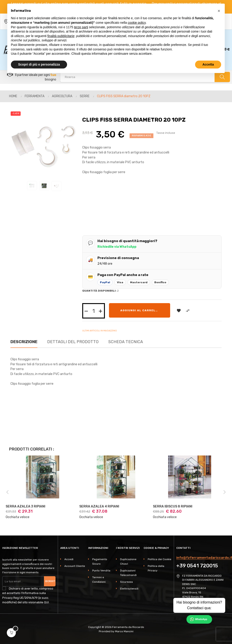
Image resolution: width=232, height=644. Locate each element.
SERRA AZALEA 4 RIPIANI (99, 507)
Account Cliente (75, 566)
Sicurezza (126, 582)
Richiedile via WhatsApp (117, 247)
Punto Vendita (101, 571)
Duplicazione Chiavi (128, 561)
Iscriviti (50, 581)
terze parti (81, 27)
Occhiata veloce (18, 517)
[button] (219, 11)
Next (225, 492)
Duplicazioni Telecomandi (128, 573)
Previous (7, 492)
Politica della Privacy (156, 568)
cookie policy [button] (137, 23)
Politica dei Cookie (159, 559)
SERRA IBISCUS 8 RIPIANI (173, 507)
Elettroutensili (129, 589)
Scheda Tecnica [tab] (126, 342)
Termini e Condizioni (99, 580)
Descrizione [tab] (24, 342)
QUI (46, 602)
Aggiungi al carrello (140, 310)
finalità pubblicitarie (61, 36)
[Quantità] (94, 311)
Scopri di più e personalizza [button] (39, 64)
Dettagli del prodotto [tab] (73, 342)
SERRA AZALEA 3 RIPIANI (25, 507)
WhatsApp (201, 619)
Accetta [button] (208, 64)
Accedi (69, 559)
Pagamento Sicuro (100, 561)
